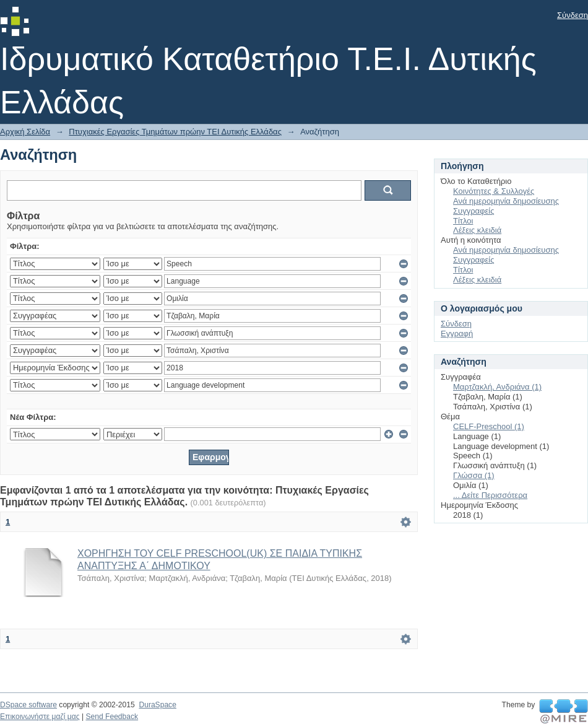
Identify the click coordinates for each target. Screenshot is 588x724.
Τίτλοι (463, 221)
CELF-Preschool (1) (489, 426)
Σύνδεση (573, 15)
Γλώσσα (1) (474, 475)
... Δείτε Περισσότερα (490, 495)
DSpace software (28, 705)
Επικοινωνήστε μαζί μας (40, 717)
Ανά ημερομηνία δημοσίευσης (506, 201)
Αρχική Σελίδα (25, 132)
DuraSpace (157, 705)
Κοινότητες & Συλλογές (494, 191)
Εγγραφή (457, 334)
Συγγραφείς (473, 211)
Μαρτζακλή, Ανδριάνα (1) (497, 387)
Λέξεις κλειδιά (477, 230)
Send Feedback (112, 717)
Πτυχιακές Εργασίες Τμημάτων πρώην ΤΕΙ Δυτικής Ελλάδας (175, 132)
